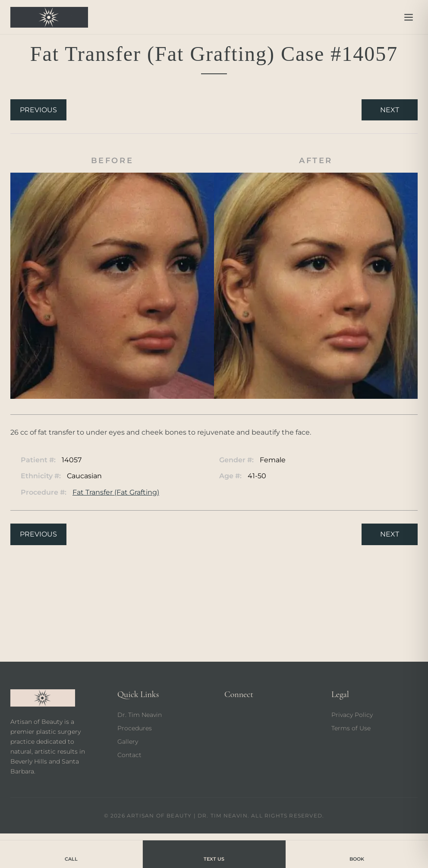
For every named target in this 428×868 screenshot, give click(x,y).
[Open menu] (409, 17)
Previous (38, 110)
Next (390, 110)
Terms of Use (351, 728)
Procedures (135, 728)
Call (71, 854)
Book (357, 854)
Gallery (128, 742)
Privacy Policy (352, 715)
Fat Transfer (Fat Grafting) (116, 492)
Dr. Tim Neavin (140, 715)
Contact (129, 755)
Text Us (214, 854)
